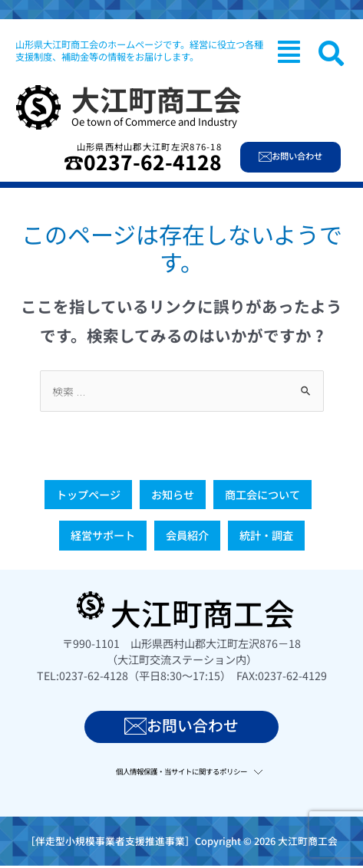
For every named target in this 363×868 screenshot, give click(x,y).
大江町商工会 (157, 99)
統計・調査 (266, 535)
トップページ (88, 495)
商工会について (262, 495)
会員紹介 (187, 535)
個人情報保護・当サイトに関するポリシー (181, 771)
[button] (289, 51)
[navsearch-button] (331, 53)
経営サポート (103, 535)
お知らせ (173, 495)
